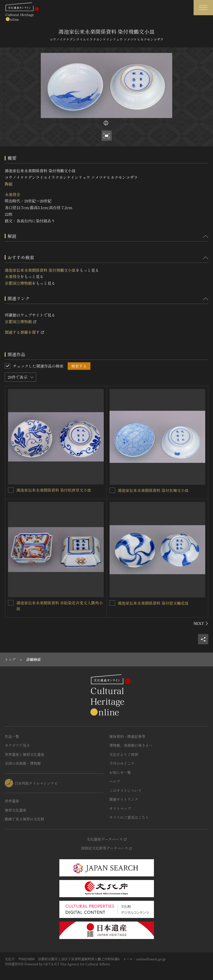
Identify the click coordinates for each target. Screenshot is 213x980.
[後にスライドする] (201, 624)
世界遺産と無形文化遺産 (25, 754)
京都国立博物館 (18, 283)
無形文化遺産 (16, 810)
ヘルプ (115, 781)
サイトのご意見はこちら (129, 817)
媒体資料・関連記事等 (127, 736)
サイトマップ (120, 808)
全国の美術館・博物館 (23, 763)
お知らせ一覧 (120, 772)
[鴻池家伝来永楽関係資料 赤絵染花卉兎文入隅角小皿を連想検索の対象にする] (11, 603)
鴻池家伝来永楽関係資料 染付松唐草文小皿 (54, 490)
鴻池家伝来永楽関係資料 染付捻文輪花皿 (153, 603)
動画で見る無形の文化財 (25, 819)
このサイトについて (125, 790)
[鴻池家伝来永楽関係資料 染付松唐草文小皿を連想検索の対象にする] (11, 490)
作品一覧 (12, 736)
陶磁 (9, 184)
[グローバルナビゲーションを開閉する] (203, 8)
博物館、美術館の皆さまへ (131, 745)
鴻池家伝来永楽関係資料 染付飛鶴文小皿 (40, 270)
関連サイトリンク (124, 799)
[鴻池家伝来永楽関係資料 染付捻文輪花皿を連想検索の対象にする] (112, 603)
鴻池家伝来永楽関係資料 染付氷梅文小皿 (153, 490)
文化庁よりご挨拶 (124, 754)
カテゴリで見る (17, 745)
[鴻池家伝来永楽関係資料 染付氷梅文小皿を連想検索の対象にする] (112, 490)
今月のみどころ (122, 763)
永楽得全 (12, 194)
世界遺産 (12, 801)
